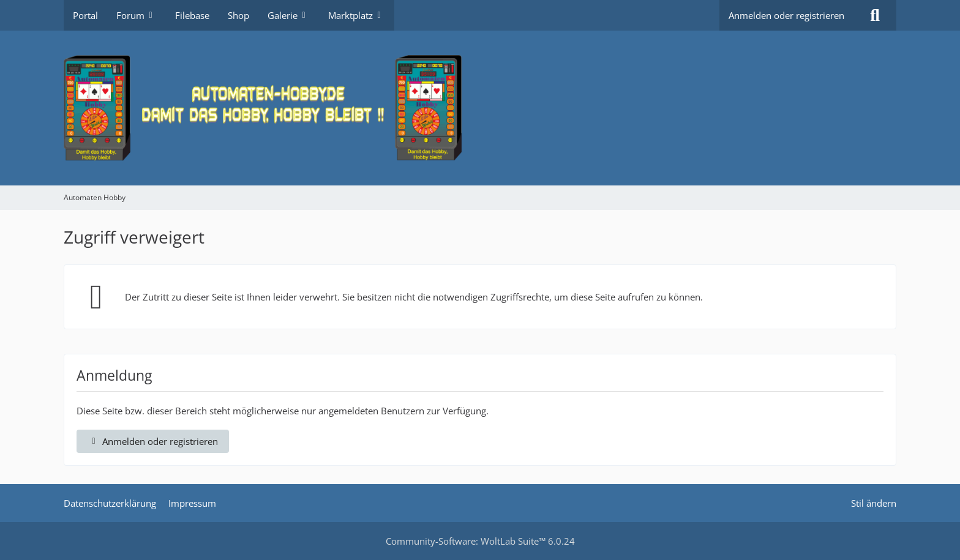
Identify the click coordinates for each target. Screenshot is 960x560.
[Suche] (875, 15)
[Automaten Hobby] (480, 108)
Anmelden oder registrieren (786, 15)
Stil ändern (874, 503)
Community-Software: (480, 541)
